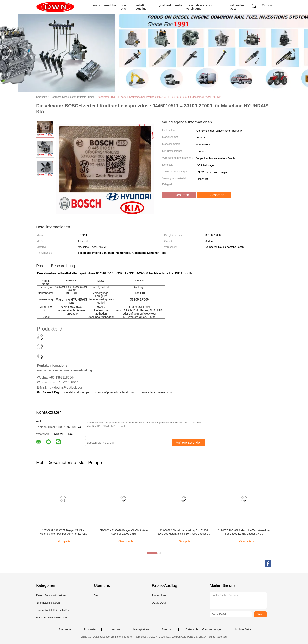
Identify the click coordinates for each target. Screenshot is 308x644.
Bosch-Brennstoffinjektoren (51, 618)
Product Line (159, 595)
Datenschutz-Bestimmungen (204, 629)
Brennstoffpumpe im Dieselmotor (115, 392)
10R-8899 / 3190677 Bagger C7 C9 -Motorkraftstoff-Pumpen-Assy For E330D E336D (63, 532)
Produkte (110, 5)
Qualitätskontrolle (170, 5)
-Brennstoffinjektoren (48, 603)
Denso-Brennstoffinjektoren (52, 595)
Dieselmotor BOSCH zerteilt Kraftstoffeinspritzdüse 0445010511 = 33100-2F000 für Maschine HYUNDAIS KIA (159, 97)
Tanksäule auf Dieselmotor (156, 392)
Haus (97, 5)
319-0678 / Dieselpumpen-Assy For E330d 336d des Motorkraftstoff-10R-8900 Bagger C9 (184, 532)
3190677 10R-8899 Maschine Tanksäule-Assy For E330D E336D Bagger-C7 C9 (244, 532)
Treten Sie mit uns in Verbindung (200, 7)
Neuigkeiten (141, 629)
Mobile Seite (243, 629)
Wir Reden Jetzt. (237, 7)
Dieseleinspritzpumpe (76, 392)
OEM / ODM (159, 603)
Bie (96, 595)
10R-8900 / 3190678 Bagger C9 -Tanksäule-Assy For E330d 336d (123, 532)
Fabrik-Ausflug (141, 7)
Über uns (124, 7)
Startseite (65, 629)
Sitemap (167, 629)
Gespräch (179, 195)
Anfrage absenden (189, 442)
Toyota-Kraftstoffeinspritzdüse (53, 610)
